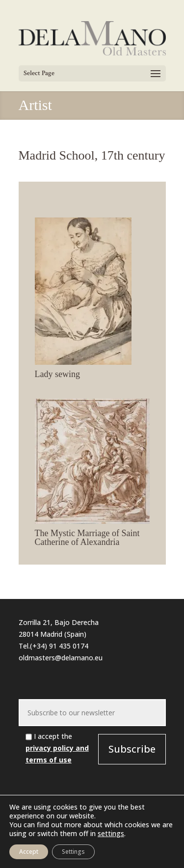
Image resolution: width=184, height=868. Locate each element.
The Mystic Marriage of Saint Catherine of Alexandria (87, 538)
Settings (73, 852)
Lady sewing (57, 374)
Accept (29, 852)
